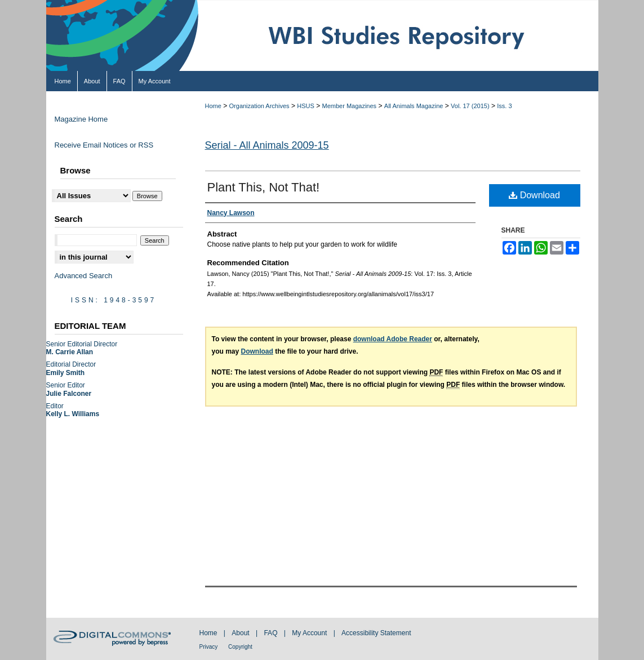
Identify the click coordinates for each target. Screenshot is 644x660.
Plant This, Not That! (264, 187)
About (241, 633)
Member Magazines (350, 106)
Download (534, 195)
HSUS (306, 106)
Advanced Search (84, 276)
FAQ (271, 633)
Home (213, 106)
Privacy (210, 647)
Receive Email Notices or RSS (104, 145)
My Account (310, 633)
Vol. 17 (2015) (470, 106)
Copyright (240, 647)
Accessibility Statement (376, 633)
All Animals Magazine (414, 106)
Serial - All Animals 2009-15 (267, 145)
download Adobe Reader (393, 339)
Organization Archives (259, 106)
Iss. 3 (504, 106)
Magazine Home (81, 119)
